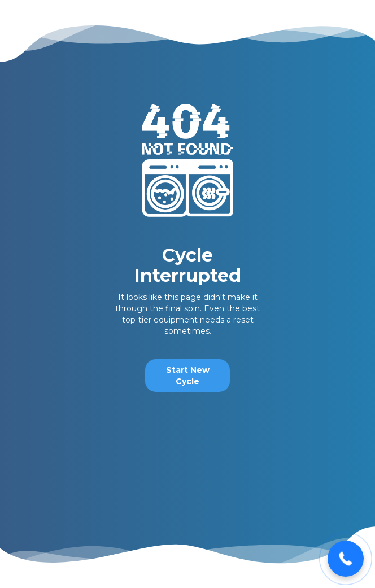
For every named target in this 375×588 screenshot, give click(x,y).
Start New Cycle (188, 376)
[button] (346, 559)
